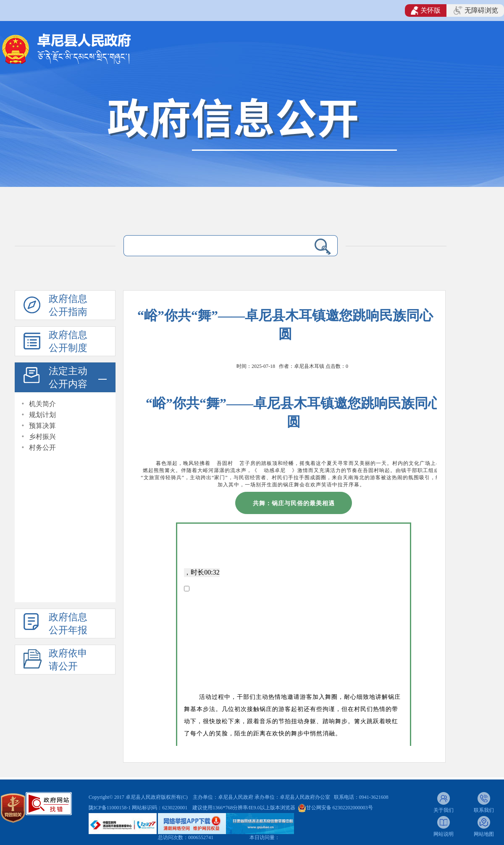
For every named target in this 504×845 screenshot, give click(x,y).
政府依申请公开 (68, 660)
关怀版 (426, 10)
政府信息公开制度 (68, 341)
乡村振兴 (42, 437)
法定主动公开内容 (68, 378)
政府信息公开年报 (68, 624)
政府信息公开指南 (68, 305)
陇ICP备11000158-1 (110, 808)
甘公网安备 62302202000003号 (340, 808)
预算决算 (42, 426)
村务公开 (42, 447)
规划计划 (42, 415)
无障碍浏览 (476, 10)
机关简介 (42, 404)
